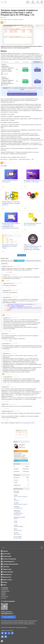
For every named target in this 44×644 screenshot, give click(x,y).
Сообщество (5, 590)
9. (3, 354)
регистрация (24, 423)
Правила (3, 593)
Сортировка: (33, 261)
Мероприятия (7, 574)
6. (2, 334)
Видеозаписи (7, 577)
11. (2, 387)
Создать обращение (8, 617)
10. (4, 377)
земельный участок (13, 159)
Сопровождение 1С (9, 561)
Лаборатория (7, 556)
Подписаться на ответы (7, 261)
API (15, 363)
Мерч (5, 585)
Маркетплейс (7, 569)
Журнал (6, 551)
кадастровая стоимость (25, 159)
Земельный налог (18, 530)
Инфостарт (23, 157)
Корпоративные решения (11, 564)
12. (2, 404)
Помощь (3, 595)
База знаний (7, 554)
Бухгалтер (16, 500)
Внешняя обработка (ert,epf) (21, 504)
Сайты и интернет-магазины (20, 496)
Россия (16, 522)
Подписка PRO (5, 591)
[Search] (22, 548)
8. (2, 344)
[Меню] (2, 2)
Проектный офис (8, 572)
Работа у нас (5, 596)
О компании (5, 588)
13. (2, 411)
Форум (5, 582)
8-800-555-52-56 (6, 612)
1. (2, 266)
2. (2, 275)
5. (3, 297)
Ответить (7, 272)
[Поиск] (5, 2)
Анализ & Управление (10, 559)
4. (3, 290)
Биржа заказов (7, 580)
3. (3, 283)
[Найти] (42, 548)
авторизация (31, 423)
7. (4, 318)
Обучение (6, 567)
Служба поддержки (9, 601)
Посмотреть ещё (22, 255)
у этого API (11, 398)
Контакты (4, 598)
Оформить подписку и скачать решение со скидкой (22, 94)
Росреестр (5, 159)
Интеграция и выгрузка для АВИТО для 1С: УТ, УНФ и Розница (10, 246)
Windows (16, 519)
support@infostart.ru (7, 614)
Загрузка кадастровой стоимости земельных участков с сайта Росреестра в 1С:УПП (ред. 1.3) (19, 13)
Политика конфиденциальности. (27, 624)
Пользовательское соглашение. (9, 624)
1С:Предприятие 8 (18, 508)
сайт (33, 159)
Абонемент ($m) (18, 538)
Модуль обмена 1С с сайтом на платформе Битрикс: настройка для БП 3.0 (11, 203)
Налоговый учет (18, 534)
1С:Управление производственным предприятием (18, 513)
